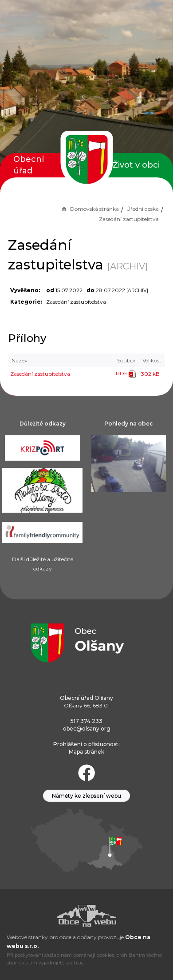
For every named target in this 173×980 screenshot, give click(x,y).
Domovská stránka (90, 209)
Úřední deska (143, 209)
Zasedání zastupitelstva (40, 374)
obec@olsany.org (87, 729)
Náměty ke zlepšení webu (86, 796)
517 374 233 (86, 721)
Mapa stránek (86, 752)
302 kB (150, 374)
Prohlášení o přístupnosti (86, 744)
